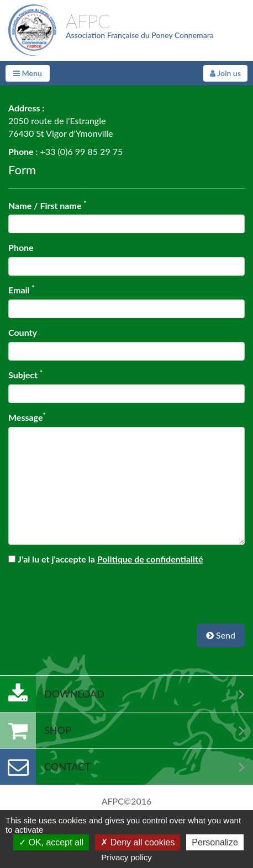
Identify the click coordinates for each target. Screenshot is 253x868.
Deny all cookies (138, 842)
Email (22, 290)
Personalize (215, 842)
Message (27, 417)
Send (221, 635)
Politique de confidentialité (150, 559)
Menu (28, 73)
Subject (25, 374)
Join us (225, 73)
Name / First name (47, 205)
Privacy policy (126, 857)
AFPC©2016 (127, 801)
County (23, 332)
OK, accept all (51, 842)
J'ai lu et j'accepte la (110, 559)
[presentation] (126, 590)
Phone (21, 247)
